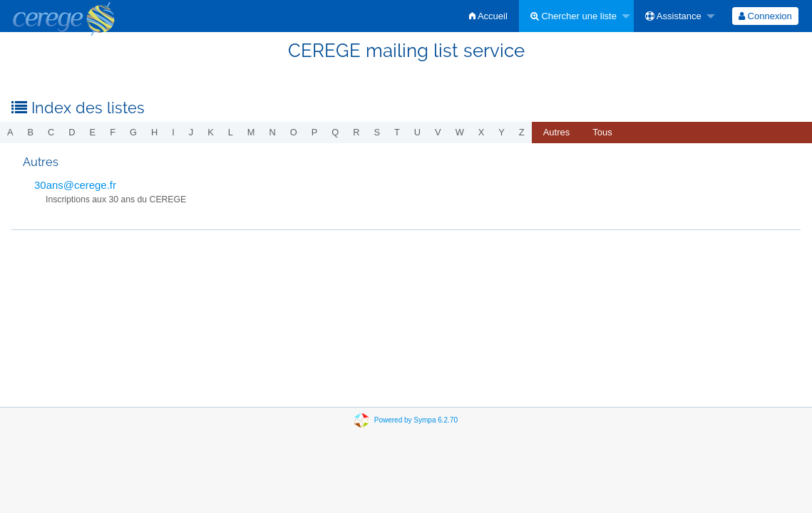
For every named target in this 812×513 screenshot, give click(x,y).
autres (557, 132)
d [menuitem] (72, 132)
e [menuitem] (93, 132)
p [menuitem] (315, 132)
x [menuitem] (482, 132)
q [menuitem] (335, 132)
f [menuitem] (113, 132)
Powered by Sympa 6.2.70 (416, 420)
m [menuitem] (251, 132)
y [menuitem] (502, 132)
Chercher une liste (574, 16)
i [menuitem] (173, 132)
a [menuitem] (10, 132)
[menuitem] (488, 16)
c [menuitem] (51, 132)
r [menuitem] (356, 132)
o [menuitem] (294, 132)
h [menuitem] (154, 132)
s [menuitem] (377, 132)
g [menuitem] (133, 132)
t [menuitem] (397, 132)
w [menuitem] (460, 132)
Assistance (673, 16)
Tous (602, 132)
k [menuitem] (211, 132)
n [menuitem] (273, 132)
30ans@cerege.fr (75, 185)
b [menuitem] (31, 132)
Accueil (488, 16)
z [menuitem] (522, 132)
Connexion (765, 16)
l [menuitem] (231, 132)
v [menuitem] (438, 132)
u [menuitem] (417, 132)
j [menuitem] (191, 132)
